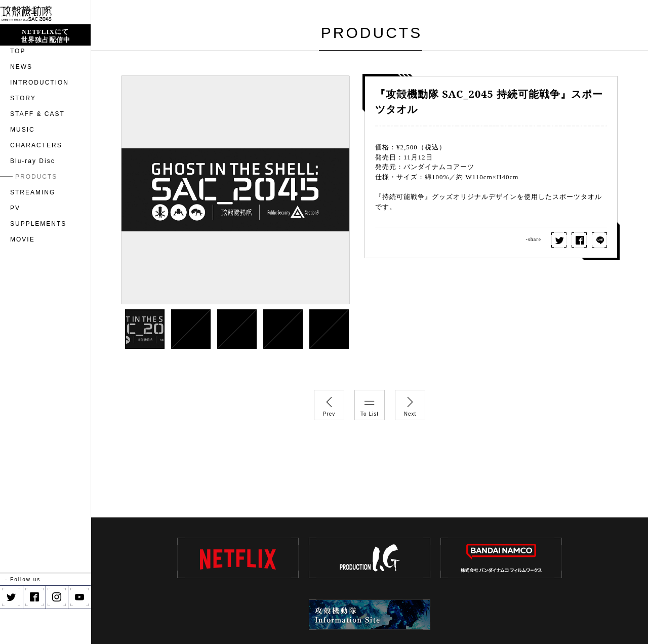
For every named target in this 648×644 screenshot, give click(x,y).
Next (410, 404)
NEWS (21, 102)
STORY (23, 134)
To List (370, 404)
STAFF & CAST (37, 149)
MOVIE (23, 275)
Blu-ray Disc (33, 196)
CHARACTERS (36, 181)
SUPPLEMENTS (38, 259)
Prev (329, 404)
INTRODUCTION (39, 118)
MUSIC (23, 165)
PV (15, 244)
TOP (18, 87)
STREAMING (33, 228)
